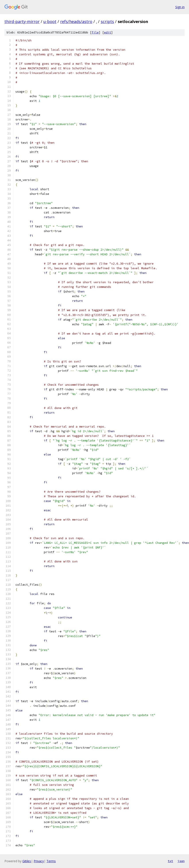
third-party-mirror (22, 21)
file (95, 32)
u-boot (50, 21)
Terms (51, 861)
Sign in (180, 7)
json (181, 861)
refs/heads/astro (76, 21)
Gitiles (27, 861)
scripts (107, 21)
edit (108, 32)
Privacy (39, 861)
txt (170, 861)
